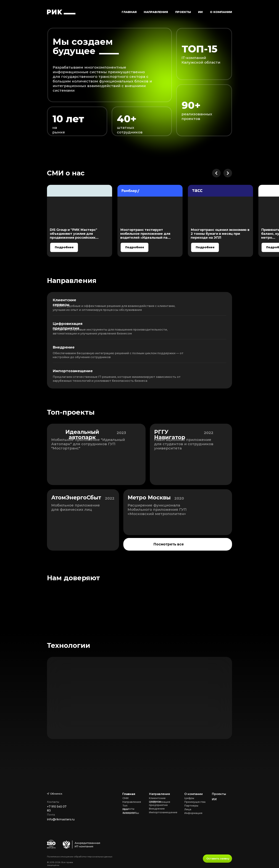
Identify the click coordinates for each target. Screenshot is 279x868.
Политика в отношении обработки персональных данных (80, 857)
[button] (156, 12)
